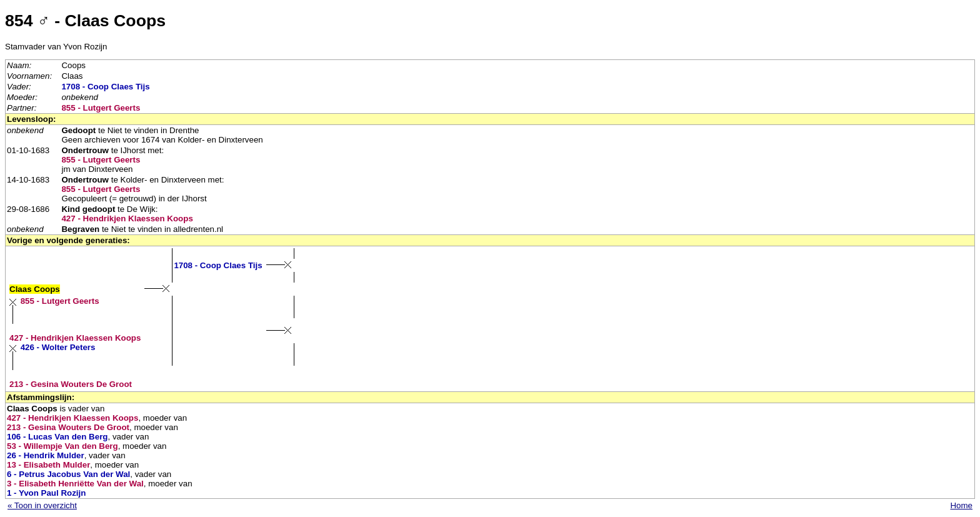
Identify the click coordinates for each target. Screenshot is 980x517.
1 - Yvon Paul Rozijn (46, 493)
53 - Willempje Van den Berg (62, 446)
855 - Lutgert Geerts (101, 108)
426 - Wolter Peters (58, 347)
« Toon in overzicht (42, 505)
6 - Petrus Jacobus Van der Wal (68, 474)
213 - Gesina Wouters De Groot (71, 384)
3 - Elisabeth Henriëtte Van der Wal (75, 484)
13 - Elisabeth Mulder (48, 465)
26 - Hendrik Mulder (46, 455)
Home (961, 505)
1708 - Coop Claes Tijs (105, 87)
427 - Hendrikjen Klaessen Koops (127, 218)
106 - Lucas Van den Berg (57, 437)
